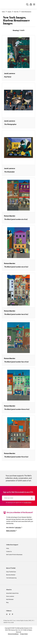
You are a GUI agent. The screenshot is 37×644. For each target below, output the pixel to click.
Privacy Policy (28, 502)
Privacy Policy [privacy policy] (24, 634)
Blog (7, 603)
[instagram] (7, 614)
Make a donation (11, 531)
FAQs (8, 548)
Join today (18, 528)
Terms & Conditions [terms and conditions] (13, 634)
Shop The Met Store (11, 572)
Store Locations (10, 596)
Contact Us (9, 552)
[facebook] (10, 614)
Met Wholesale (10, 599)
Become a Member (11, 575)
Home (3, 12)
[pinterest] (12, 614)
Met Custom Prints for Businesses (14, 555)
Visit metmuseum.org (11, 578)
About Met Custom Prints (12, 593)
